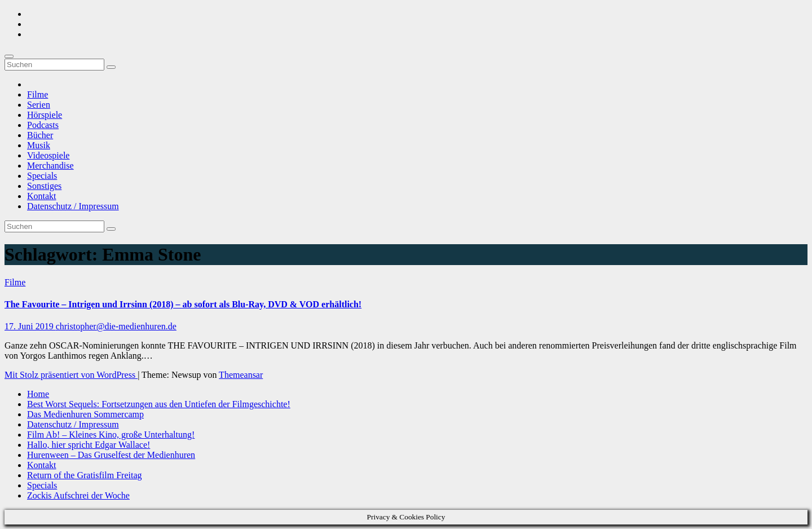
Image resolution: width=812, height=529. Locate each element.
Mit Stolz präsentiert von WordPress (71, 375)
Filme (37, 94)
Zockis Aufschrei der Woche (78, 495)
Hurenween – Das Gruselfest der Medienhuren (111, 455)
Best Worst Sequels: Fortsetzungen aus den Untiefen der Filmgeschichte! (159, 404)
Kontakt (42, 196)
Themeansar (241, 375)
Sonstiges (44, 186)
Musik (39, 145)
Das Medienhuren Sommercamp (85, 414)
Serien (39, 105)
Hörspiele (45, 115)
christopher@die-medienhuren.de (116, 326)
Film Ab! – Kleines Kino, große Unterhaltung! (111, 435)
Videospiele (48, 155)
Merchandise (50, 166)
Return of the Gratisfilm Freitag (85, 475)
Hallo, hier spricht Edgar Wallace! (89, 445)
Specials (42, 176)
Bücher (40, 135)
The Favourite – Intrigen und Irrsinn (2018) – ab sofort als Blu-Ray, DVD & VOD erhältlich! (183, 304)
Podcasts (43, 125)
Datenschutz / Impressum (73, 206)
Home (38, 394)
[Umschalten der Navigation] (9, 56)
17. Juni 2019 (30, 326)
